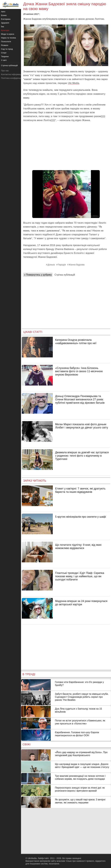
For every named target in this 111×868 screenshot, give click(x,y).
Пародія (62, 265)
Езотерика (6, 19)
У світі (4, 60)
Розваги (5, 45)
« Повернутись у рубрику (38, 275)
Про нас (5, 71)
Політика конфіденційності (14, 78)
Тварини (5, 56)
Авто (3, 12)
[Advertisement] (66, 146)
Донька (51, 265)
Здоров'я (5, 23)
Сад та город (7, 49)
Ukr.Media (74, 83)
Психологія (6, 42)
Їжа (3, 27)
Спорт (4, 53)
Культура (5, 30)
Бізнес (4, 15)
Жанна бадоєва (77, 265)
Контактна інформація (12, 74)
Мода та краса (8, 34)
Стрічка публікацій (65, 275)
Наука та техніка (8, 38)
